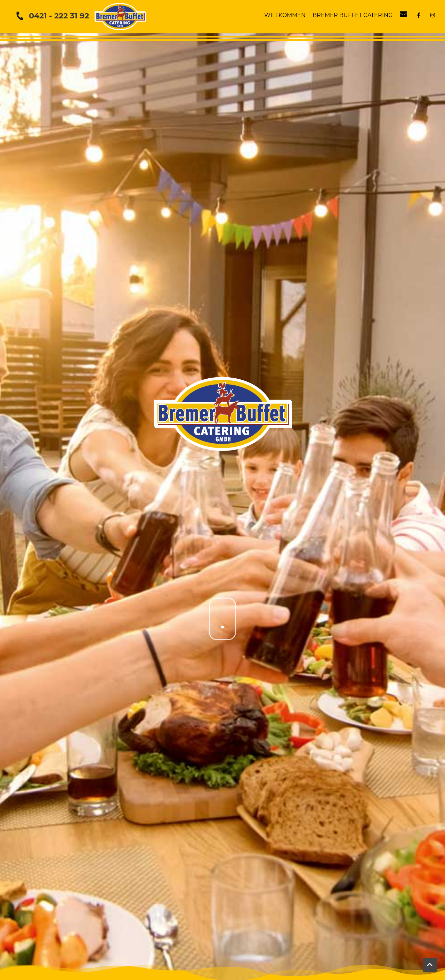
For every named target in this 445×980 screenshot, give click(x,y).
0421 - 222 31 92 (59, 16)
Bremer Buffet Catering (353, 15)
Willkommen (285, 15)
